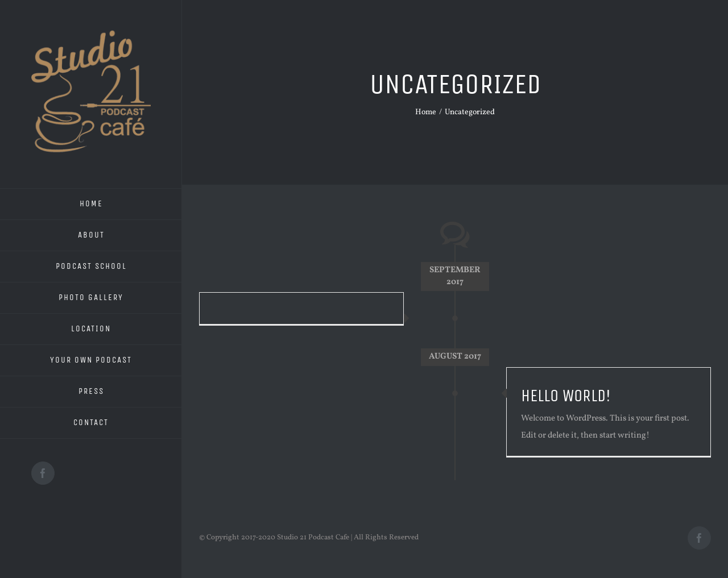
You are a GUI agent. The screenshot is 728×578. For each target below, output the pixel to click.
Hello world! (566, 396)
